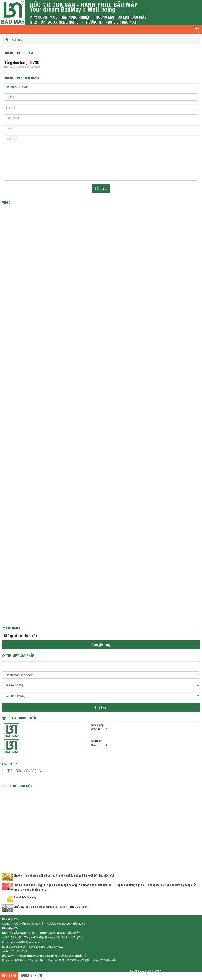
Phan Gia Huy (153, 971)
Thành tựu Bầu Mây (25, 897)
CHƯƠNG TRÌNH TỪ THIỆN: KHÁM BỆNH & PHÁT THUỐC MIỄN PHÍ (52, 907)
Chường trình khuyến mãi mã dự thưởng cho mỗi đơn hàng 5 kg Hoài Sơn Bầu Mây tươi (64, 875)
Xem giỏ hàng (101, 645)
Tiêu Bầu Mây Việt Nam (27, 771)
